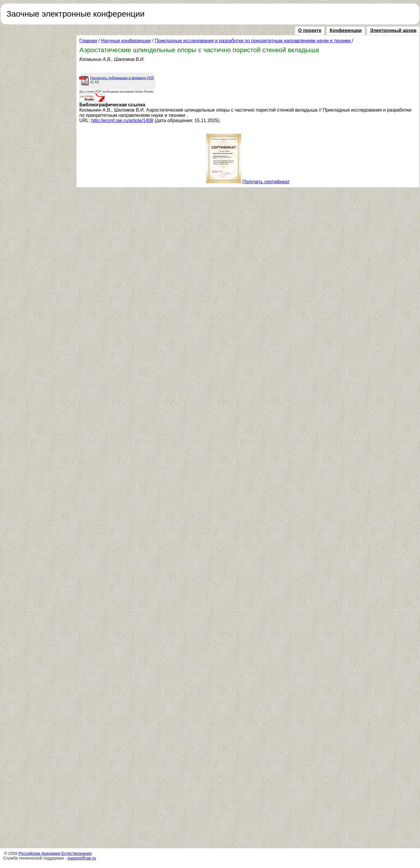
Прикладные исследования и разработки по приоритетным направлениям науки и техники (253, 41)
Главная (88, 41)
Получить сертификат (266, 182)
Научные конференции (126, 41)
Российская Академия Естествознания (55, 853)
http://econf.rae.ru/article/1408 (122, 120)
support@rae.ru (82, 858)
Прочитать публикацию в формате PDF (122, 78)
